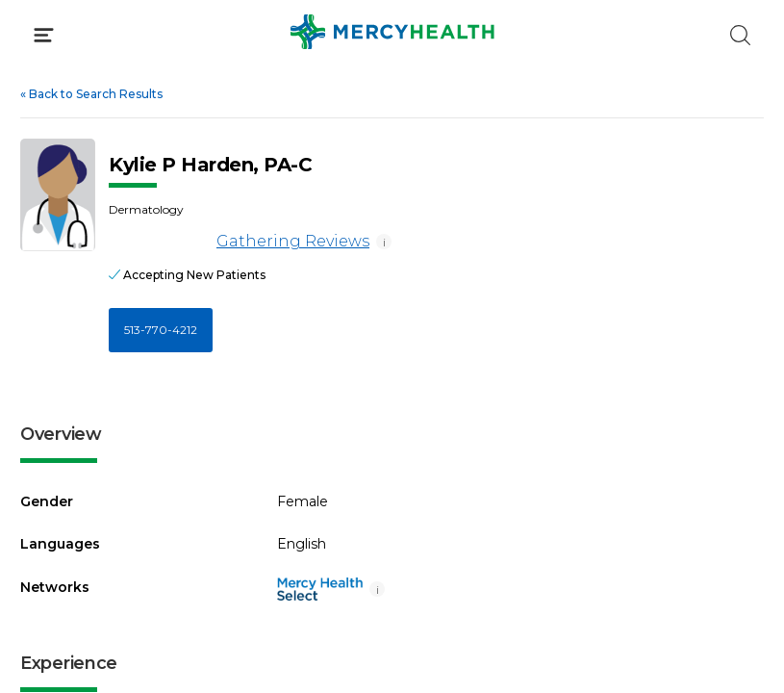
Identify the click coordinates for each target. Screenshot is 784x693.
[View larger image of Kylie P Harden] (58, 195)
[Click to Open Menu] (44, 35)
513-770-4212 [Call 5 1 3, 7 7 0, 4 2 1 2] (161, 330)
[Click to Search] (740, 35)
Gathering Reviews (239, 242)
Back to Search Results (91, 94)
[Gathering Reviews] (159, 242)
